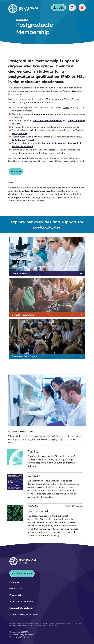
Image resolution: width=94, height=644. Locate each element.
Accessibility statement (21, 601)
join (74, 91)
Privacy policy (17, 595)
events (66, 107)
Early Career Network (23, 140)
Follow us (14, 582)
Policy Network (20, 133)
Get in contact (17, 588)
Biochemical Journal (52, 143)
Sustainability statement (22, 608)
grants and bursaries (45, 114)
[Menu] (82, 8)
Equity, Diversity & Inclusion (24, 614)
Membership (22, 20)
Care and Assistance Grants (48, 120)
